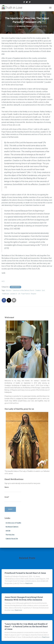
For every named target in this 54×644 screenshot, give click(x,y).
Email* (13, 499)
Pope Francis (26, 294)
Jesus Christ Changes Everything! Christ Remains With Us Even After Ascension (24, 598)
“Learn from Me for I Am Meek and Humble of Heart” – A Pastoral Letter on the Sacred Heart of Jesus (26, 626)
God (43, 290)
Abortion (9, 290)
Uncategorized (15, 287)
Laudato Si (13, 294)
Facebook (24, 2)
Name (13, 489)
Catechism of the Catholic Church (23, 290)
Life (19, 294)
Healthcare (6, 294)
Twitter (27, 2)
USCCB (8, 531)
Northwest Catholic (12, 527)
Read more (29, 583)
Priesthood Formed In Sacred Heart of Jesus (25, 573)
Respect (34, 294)
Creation (38, 290)
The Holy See (10, 535)
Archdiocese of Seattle (13, 523)
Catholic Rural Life (12, 539)
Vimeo (30, 2)
